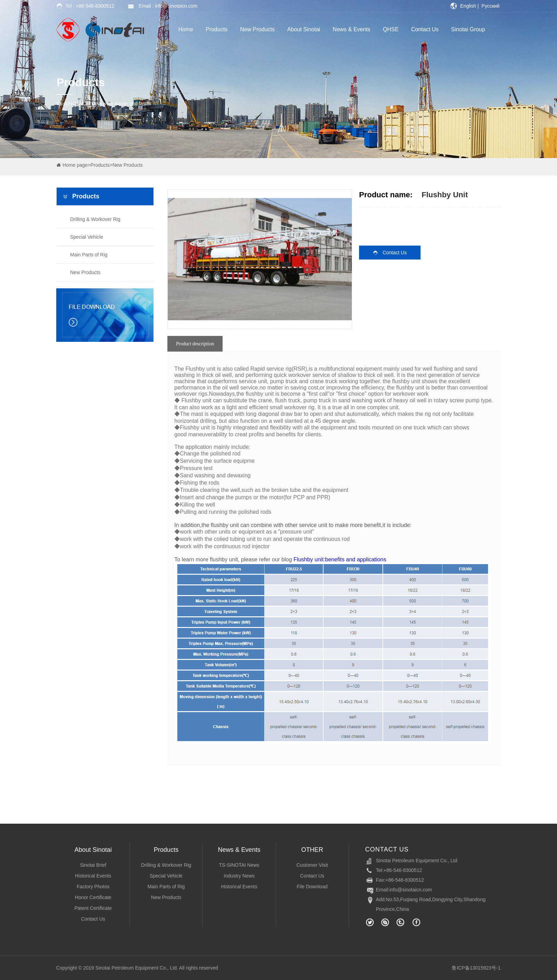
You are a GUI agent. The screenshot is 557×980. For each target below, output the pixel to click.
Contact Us (425, 29)
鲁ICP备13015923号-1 (476, 968)
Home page (75, 165)
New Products (257, 29)
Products (217, 29)
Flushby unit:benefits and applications (340, 559)
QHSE (391, 29)
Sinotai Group (468, 29)
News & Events (351, 29)
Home (186, 29)
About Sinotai (304, 29)
